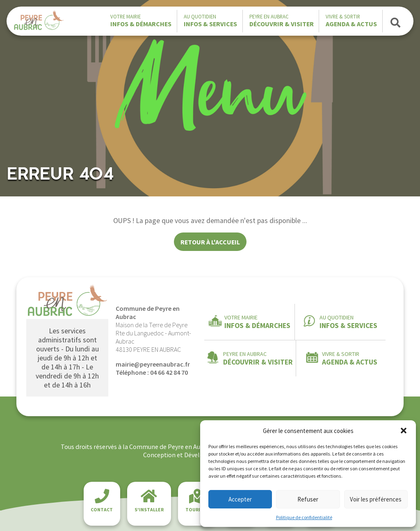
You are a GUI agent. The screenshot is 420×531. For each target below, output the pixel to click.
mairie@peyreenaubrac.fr (153, 364)
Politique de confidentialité (304, 517)
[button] (404, 431)
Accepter (240, 499)
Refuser (308, 499)
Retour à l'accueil (210, 242)
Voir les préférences (376, 499)
